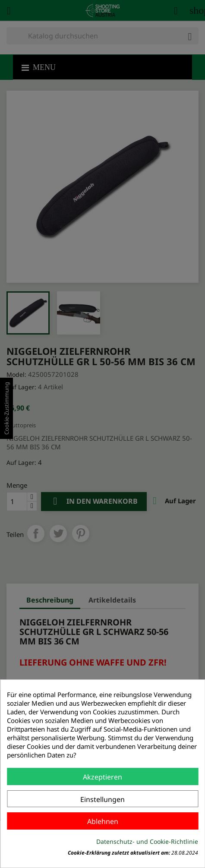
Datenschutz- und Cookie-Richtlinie (147, 841)
